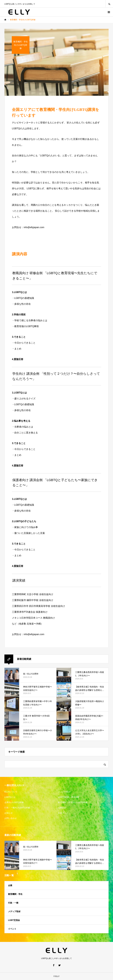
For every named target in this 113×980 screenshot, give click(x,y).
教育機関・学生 (15, 894)
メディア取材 (14, 911)
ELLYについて (11, 792)
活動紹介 (62, 808)
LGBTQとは (10, 797)
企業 (10, 885)
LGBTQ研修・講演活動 (69, 797)
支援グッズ (63, 813)
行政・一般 (13, 903)
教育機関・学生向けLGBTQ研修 (73, 802)
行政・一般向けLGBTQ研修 (17, 808)
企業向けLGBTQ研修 (14, 802)
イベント (12, 929)
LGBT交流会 (14, 920)
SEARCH (109, 4)
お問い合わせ (11, 818)
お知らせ (9, 813)
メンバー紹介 (64, 792)
